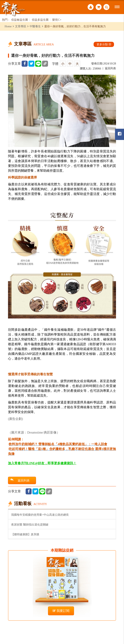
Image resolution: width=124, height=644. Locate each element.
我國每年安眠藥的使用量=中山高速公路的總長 (40, 515)
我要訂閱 (61, 611)
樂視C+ (57, 20)
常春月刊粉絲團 (120, 134)
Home (8, 26)
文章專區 (21, 26)
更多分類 (104, 44)
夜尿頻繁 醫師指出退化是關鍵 (30, 525)
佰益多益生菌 (40, 20)
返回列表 (110, 68)
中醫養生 (35, 26)
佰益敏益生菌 (20, 20)
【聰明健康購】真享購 (25, 534)
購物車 (99, 7)
